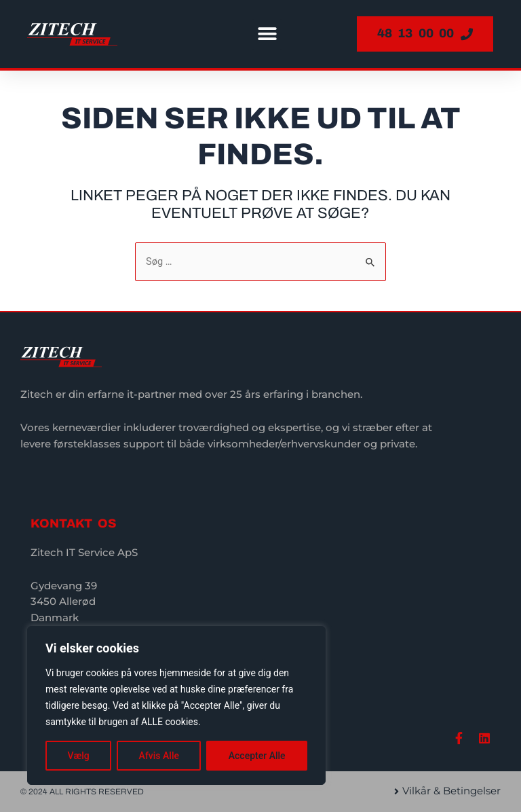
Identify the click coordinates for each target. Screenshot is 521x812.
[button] (267, 34)
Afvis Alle (159, 756)
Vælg (78, 756)
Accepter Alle (257, 756)
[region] (176, 705)
